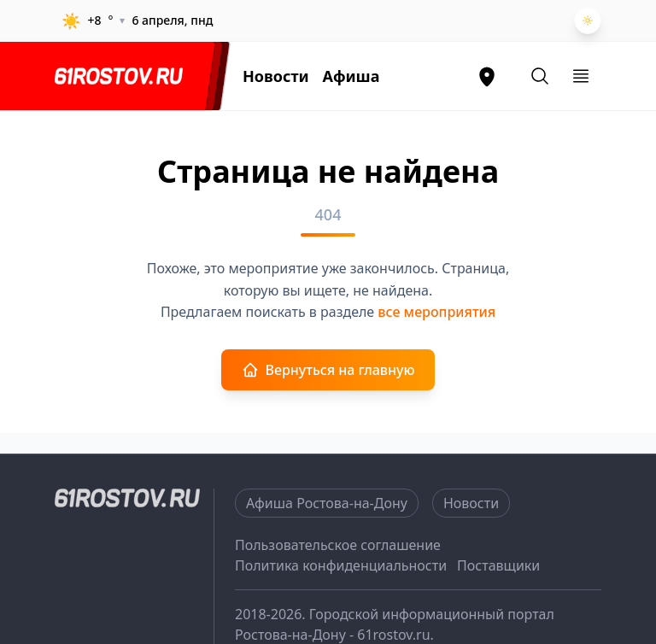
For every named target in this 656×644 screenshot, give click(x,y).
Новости (276, 76)
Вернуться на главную (328, 370)
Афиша (351, 76)
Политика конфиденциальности (341, 565)
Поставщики (498, 565)
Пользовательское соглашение (338, 545)
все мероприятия (436, 312)
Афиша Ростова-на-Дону (327, 503)
